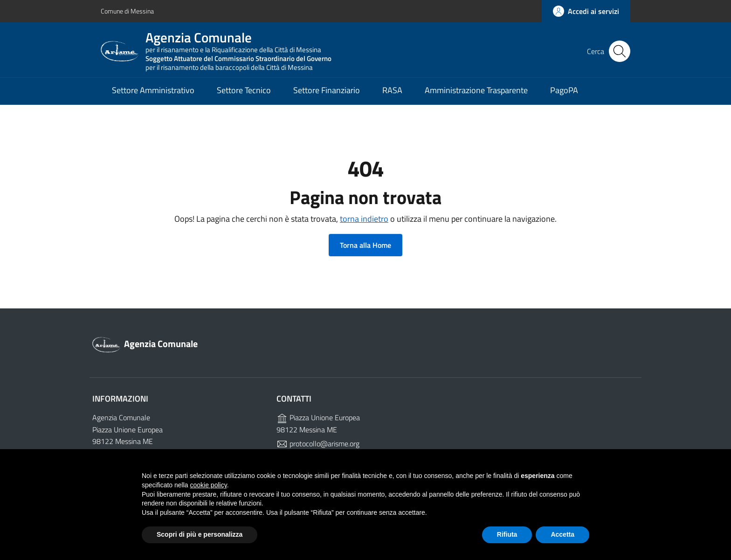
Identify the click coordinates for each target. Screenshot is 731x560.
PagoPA (564, 91)
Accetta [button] (562, 534)
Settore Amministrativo (153, 91)
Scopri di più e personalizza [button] (200, 534)
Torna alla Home (365, 245)
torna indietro (364, 219)
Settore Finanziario (327, 91)
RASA (392, 91)
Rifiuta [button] (507, 534)
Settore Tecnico (244, 91)
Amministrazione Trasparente (476, 91)
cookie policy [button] (209, 485)
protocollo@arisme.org (318, 444)
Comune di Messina (127, 11)
